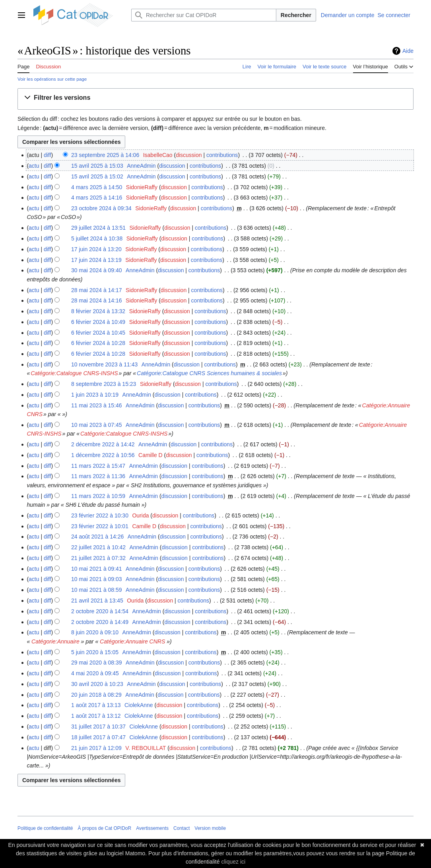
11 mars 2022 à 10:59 (98, 496)
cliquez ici (233, 862)
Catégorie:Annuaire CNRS (132, 641)
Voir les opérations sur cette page (52, 79)
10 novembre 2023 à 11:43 (104, 364)
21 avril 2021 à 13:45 (97, 601)
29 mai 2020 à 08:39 (97, 663)
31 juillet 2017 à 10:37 (98, 727)
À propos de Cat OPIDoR (104, 828)
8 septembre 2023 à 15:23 (104, 384)
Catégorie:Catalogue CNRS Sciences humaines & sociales (209, 373)
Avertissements (152, 828)
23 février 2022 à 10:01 (100, 526)
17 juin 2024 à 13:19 (96, 260)
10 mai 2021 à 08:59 (97, 590)
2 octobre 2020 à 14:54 (100, 611)
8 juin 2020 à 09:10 (95, 632)
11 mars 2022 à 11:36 (98, 476)
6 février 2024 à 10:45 (98, 333)
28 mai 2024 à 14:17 (97, 290)
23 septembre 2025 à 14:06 (105, 155)
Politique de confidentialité (45, 828)
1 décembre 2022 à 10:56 (103, 455)
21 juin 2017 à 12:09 (96, 748)
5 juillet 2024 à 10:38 (97, 238)
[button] (59, 98)
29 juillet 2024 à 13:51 (98, 228)
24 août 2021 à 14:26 (97, 537)
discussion (189, 155)
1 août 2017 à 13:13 (96, 705)
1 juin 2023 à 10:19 (95, 395)
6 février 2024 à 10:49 (98, 322)
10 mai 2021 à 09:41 (97, 569)
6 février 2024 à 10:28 (98, 343)
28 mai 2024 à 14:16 (97, 300)
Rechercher (296, 15)
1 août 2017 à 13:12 (96, 716)
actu (34, 166)
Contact (182, 828)
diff (47, 155)
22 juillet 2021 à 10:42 (98, 547)
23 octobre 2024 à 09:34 (101, 208)
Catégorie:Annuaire (55, 641)
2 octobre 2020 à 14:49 (100, 622)
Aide (408, 51)
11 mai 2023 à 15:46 (97, 405)
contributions (222, 155)
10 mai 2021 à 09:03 (97, 579)
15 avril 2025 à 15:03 (97, 166)
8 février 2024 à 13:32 (98, 311)
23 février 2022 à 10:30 (100, 515)
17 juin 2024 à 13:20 (96, 249)
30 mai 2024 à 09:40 (97, 270)
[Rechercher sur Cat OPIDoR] (204, 15)
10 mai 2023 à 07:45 (97, 425)
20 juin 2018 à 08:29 (96, 695)
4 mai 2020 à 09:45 (95, 673)
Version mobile (210, 828)
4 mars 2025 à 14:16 (97, 198)
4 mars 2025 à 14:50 (97, 187)
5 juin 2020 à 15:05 (95, 652)
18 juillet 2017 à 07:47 (98, 737)
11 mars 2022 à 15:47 (98, 466)
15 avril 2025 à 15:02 (97, 176)
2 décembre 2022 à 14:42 (103, 444)
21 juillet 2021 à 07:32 (98, 558)
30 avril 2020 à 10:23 (97, 684)
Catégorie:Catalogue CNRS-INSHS (74, 373)
